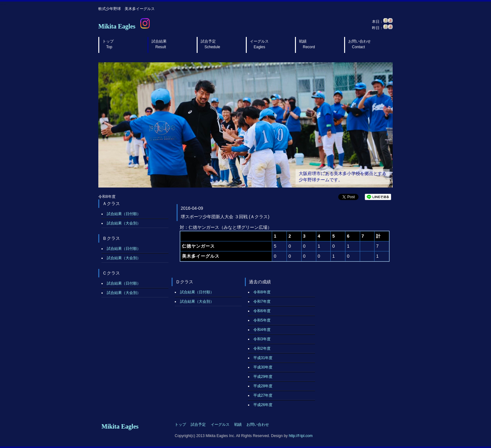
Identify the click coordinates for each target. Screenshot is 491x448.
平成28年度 (263, 386)
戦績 (307, 44)
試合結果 (159, 44)
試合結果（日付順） (124, 214)
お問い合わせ (359, 44)
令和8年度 (262, 292)
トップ (108, 44)
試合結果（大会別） (124, 223)
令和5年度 (262, 320)
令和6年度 (262, 311)
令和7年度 (262, 301)
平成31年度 (263, 358)
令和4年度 (262, 330)
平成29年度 (263, 377)
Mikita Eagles (117, 26)
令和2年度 (262, 348)
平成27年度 (263, 395)
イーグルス (259, 44)
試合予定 (210, 44)
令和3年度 (262, 339)
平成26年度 (263, 405)
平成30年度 (263, 367)
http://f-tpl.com (301, 436)
